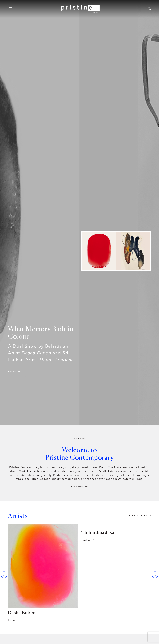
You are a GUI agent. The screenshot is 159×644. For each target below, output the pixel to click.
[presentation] (4, 575)
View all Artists (140, 516)
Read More (79, 487)
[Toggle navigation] (10, 9)
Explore (14, 372)
